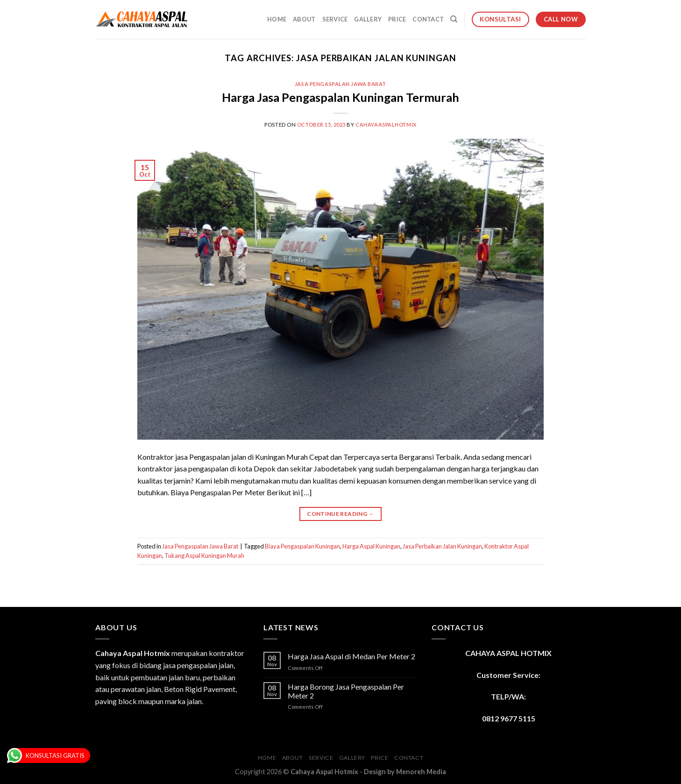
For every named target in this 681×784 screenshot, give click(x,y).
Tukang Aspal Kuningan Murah (204, 556)
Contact (428, 19)
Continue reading (340, 514)
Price (397, 19)
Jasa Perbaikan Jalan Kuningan (442, 546)
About (304, 19)
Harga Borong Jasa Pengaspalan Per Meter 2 (346, 691)
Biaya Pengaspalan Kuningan (302, 546)
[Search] (454, 19)
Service (335, 19)
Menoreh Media (421, 772)
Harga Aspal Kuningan (371, 546)
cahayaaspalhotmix (386, 125)
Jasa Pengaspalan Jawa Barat (340, 84)
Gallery (368, 19)
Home (277, 19)
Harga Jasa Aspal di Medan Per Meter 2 (351, 656)
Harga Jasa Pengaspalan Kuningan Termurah (340, 97)
